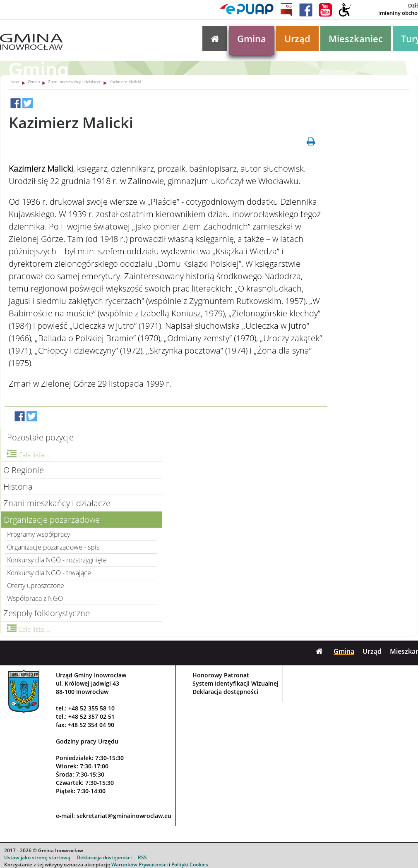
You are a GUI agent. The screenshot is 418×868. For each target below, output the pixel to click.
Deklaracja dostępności (225, 692)
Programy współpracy (38, 534)
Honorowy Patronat (221, 675)
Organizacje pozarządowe (52, 520)
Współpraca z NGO (35, 598)
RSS (142, 857)
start (15, 81)
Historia (18, 487)
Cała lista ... (29, 455)
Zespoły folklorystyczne (47, 613)
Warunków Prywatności (139, 864)
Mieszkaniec (356, 38)
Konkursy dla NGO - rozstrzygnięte (57, 560)
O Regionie (24, 470)
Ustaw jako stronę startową (37, 857)
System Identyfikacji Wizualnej (235, 683)
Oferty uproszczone (36, 586)
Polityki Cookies (190, 864)
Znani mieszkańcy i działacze (74, 81)
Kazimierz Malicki (125, 81)
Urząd (297, 38)
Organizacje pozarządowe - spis (53, 547)
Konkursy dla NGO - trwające (49, 573)
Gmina (252, 38)
